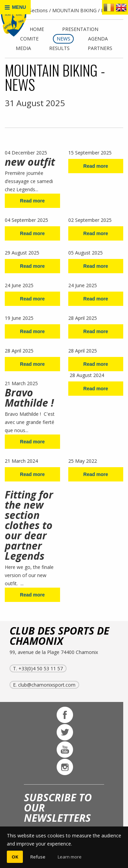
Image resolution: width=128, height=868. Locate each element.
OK (15, 857)
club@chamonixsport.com (47, 685)
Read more (32, 201)
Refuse (38, 857)
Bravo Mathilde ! (31, 398)
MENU (15, 7)
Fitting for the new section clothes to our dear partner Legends (29, 525)
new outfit (30, 162)
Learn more (70, 857)
